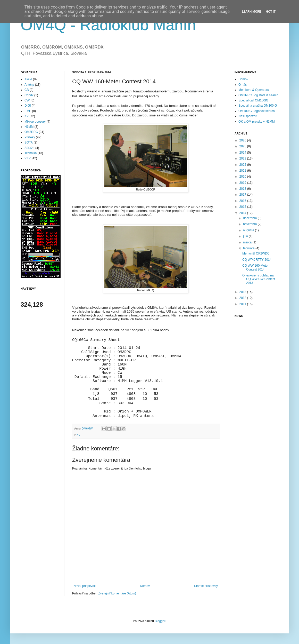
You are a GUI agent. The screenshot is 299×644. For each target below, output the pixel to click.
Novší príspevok (85, 586)
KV (78, 435)
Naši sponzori (248, 116)
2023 (243, 158)
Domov (145, 586)
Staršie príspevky (206, 586)
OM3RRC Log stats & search (258, 95)
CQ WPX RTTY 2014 (257, 260)
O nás (243, 85)
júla (246, 236)
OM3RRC (31, 132)
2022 (243, 165)
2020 (243, 177)
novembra (250, 224)
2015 (243, 207)
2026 (243, 140)
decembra (250, 218)
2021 (243, 171)
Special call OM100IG (253, 100)
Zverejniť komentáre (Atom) (117, 593)
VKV (28, 158)
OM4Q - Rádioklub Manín (108, 25)
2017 (243, 195)
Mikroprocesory (35, 122)
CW (27, 100)
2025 (243, 146)
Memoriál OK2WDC (256, 253)
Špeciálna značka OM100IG (258, 106)
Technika (31, 153)
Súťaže (30, 148)
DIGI (28, 106)
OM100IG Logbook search (257, 111)
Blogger (160, 621)
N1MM (29, 127)
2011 (243, 304)
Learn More (252, 12)
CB (27, 90)
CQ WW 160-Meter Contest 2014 (255, 267)
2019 (243, 183)
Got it (271, 12)
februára (249, 248)
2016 (243, 201)
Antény (29, 85)
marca (248, 242)
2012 (243, 298)
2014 (243, 213)
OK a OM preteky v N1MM (257, 122)
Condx (29, 95)
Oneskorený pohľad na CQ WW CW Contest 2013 (259, 279)
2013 (243, 292)
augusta (249, 230)
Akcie (28, 79)
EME (28, 111)
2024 (243, 153)
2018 (243, 189)
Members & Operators (254, 90)
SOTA (29, 142)
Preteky (30, 137)
